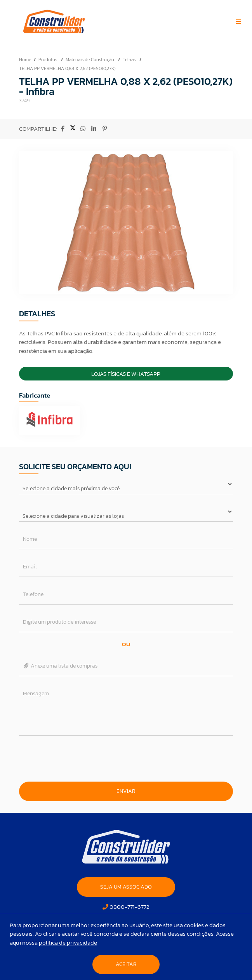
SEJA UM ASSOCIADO (126, 887)
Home (25, 60)
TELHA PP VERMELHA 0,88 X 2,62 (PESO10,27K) (67, 68)
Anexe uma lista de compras (60, 666)
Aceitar (126, 964)
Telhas (130, 60)
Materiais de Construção (90, 60)
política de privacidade (68, 942)
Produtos (48, 60)
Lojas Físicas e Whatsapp (126, 374)
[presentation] (126, 759)
